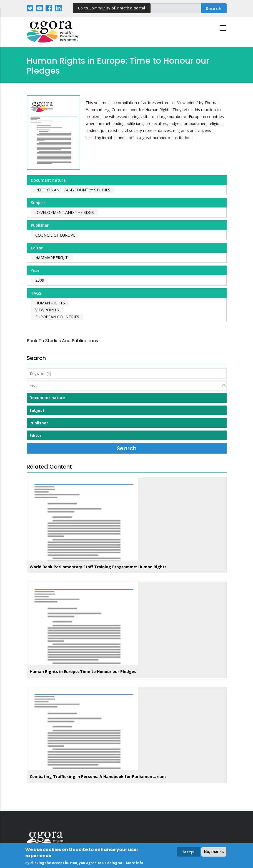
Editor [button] (35, 435)
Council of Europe (55, 235)
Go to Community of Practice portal (112, 8)
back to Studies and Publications (62, 341)
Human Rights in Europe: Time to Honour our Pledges (83, 671)
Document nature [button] (47, 398)
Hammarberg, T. (52, 258)
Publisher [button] (39, 423)
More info (135, 864)
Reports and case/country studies (73, 190)
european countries (57, 317)
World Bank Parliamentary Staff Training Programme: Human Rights (98, 567)
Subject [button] (37, 410)
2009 (40, 280)
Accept (189, 853)
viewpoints (47, 310)
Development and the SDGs (65, 212)
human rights (50, 303)
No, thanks (214, 852)
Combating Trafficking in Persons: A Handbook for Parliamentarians (98, 776)
